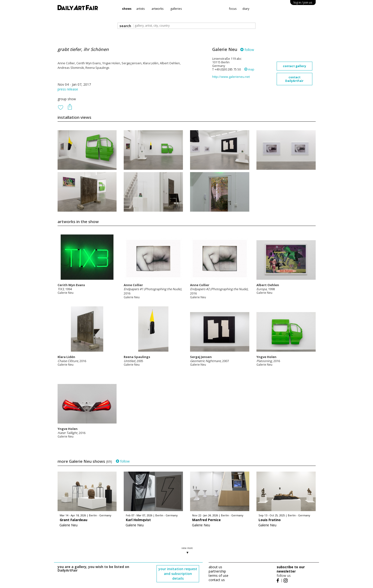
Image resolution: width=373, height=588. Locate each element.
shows (127, 9)
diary (246, 9)
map (249, 69)
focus (233, 9)
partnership (217, 571)
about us (215, 567)
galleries (176, 9)
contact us (217, 580)
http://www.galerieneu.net (231, 77)
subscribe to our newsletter (291, 569)
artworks (157, 9)
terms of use (218, 576)
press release (68, 89)
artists (140, 9)
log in (303, 2)
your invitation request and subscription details (178, 574)
